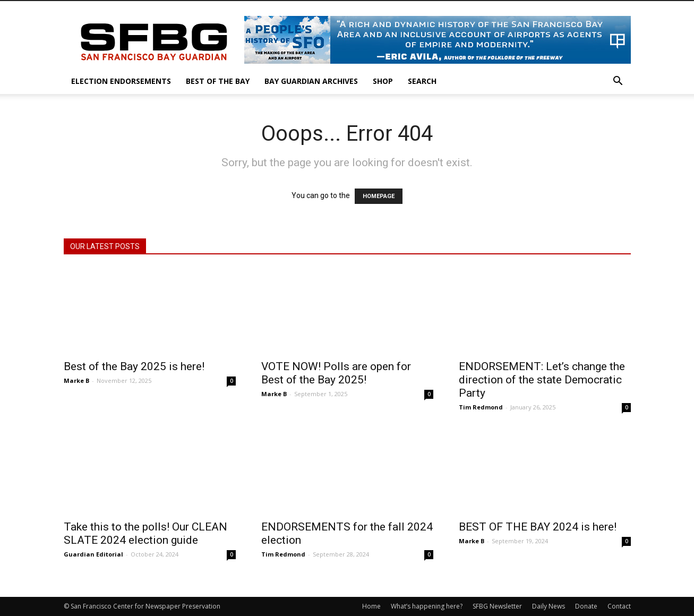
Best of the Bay (218, 81)
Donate (586, 606)
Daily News (549, 606)
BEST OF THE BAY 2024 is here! (538, 527)
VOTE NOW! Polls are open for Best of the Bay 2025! (336, 373)
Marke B (76, 380)
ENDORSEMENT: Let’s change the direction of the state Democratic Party (542, 380)
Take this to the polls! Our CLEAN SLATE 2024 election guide (145, 533)
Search (422, 81)
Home (371, 606)
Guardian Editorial (93, 554)
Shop (383, 81)
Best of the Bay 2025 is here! (134, 366)
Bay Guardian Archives (311, 81)
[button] (618, 82)
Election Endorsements (121, 81)
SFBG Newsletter (497, 606)
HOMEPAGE (379, 196)
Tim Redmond (481, 407)
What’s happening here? (427, 606)
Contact (619, 606)
